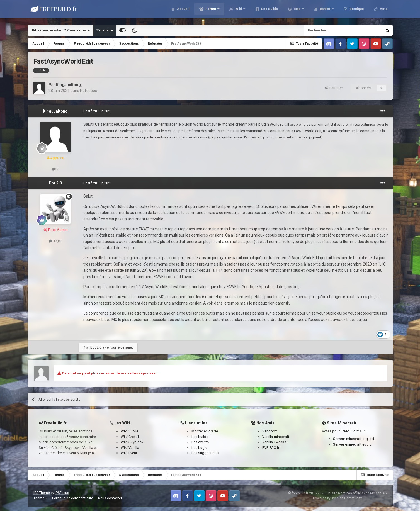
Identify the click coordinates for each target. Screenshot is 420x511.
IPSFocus (62, 493)
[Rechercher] (331, 30)
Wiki (239, 11)
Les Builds (269, 11)
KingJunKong (68, 85)
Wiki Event (129, 453)
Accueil (183, 11)
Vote (383, 11)
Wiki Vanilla (130, 448)
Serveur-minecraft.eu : (351, 444)
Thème (40, 498)
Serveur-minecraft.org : (352, 439)
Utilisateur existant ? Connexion (60, 30)
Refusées (88, 91)
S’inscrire (105, 30)
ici (372, 439)
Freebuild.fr (350, 431)
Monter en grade (205, 431)
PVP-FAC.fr (271, 448)
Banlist (325, 11)
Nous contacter (110, 498)
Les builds (200, 437)
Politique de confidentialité (73, 498)
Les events (200, 442)
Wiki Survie (129, 431)
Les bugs (199, 448)
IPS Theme (42, 493)
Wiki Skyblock (132, 442)
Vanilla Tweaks (274, 442)
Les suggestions (205, 453)
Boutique (356, 11)
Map (297, 11)
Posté (98, 111)
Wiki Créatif (130, 437)
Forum (211, 11)
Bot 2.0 (55, 183)
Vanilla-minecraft (276, 437)
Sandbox (270, 431)
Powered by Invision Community (338, 498)
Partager (334, 88)
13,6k (55, 241)
